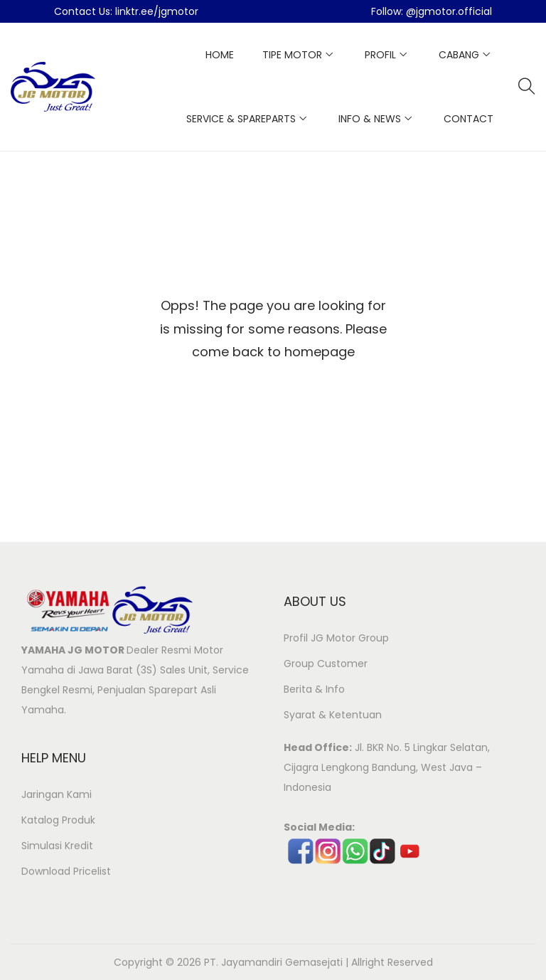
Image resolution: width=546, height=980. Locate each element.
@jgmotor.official (449, 11)
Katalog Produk (58, 820)
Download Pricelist (66, 871)
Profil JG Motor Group (336, 638)
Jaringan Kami (57, 794)
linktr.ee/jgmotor (157, 11)
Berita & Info (314, 689)
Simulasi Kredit (57, 846)
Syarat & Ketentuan (333, 715)
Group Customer (326, 664)
